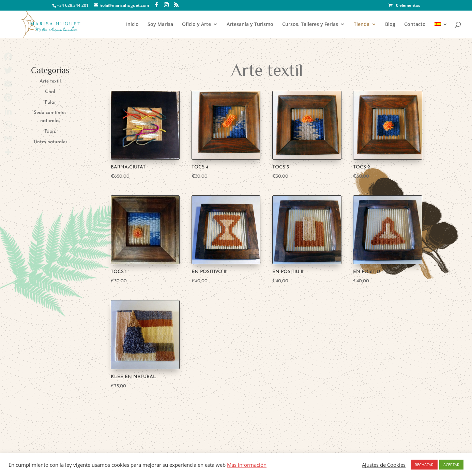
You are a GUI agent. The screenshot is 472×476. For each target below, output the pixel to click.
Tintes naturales (50, 142)
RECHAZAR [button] (424, 465)
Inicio (132, 25)
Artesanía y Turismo (250, 25)
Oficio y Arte (196, 25)
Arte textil (50, 81)
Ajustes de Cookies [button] (384, 465)
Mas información (247, 465)
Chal (50, 92)
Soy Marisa (160, 25)
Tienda (362, 25)
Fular (50, 102)
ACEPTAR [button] (451, 465)
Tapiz (50, 131)
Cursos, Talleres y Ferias (310, 25)
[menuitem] (441, 30)
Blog (390, 25)
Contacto (415, 25)
